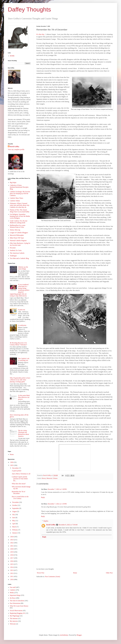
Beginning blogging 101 (18, 613)
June (14, 518)
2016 (12, 561)
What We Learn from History (19, 606)
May (14, 521)
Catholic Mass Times (16, 198)
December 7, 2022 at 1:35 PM (57, 504)
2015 (12, 564)
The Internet (14, 618)
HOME (12, 56)
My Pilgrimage (15, 616)
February (15, 530)
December (16, 468)
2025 (12, 465)
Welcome (13, 624)
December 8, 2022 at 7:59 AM (68, 525)
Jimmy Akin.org (15, 230)
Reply (43, 497)
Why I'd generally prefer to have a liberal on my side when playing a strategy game (20, 380)
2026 (12, 462)
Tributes (55, 478)
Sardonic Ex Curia (16, 250)
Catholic (12, 590)
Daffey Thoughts (29, 9)
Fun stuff (13, 587)
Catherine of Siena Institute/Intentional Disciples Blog (19, 187)
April (14, 524)
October (15, 505)
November (16, 502)
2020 (12, 549)
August (15, 511)
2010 (12, 579)
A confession (22, 325)
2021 (12, 546)
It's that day (40, 34)
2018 (12, 555)
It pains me (21, 310)
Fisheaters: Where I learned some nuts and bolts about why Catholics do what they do (20, 205)
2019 (12, 552)
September (16, 508)
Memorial (49, 478)
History (44, 478)
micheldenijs (64, 635)
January (15, 533)
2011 (12, 576)
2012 (12, 573)
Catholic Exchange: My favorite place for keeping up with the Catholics (20, 193)
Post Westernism (15, 603)
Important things (15, 595)
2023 (12, 540)
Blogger (79, 635)
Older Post (109, 573)
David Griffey (51, 525)
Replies (46, 521)
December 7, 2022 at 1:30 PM (57, 489)
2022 (12, 543)
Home (75, 573)
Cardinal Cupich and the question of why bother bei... (20, 479)
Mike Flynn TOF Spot (17, 238)
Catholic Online (15, 201)
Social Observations (16, 611)
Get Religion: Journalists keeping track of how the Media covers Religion (20, 216)
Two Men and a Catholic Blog (19, 258)
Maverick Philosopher (17, 235)
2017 (12, 558)
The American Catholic (17, 253)
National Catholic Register (18, 241)
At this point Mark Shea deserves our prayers (24, 397)
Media (12, 593)
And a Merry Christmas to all (21, 474)
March (14, 527)
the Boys (13, 598)
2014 (12, 567)
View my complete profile (16, 149)
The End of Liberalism (17, 601)
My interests (14, 621)
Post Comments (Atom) (53, 577)
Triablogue (13, 256)
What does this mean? (19, 484)
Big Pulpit (13, 183)
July (14, 515)
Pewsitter (13, 248)
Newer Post (41, 573)
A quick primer (17, 471)
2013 (12, 570)
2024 (12, 537)
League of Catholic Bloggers (19, 233)
